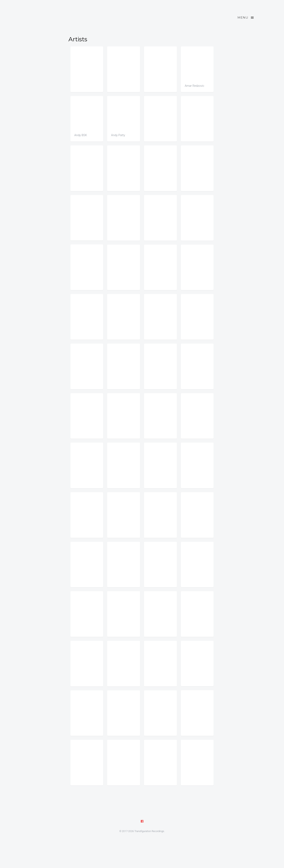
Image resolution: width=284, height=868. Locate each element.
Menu (246, 18)
